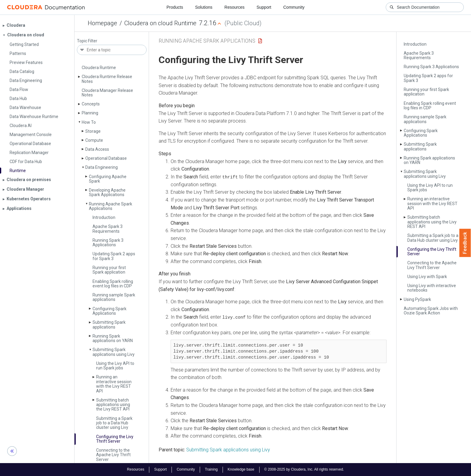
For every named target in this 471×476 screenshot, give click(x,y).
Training (211, 469)
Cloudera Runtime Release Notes (107, 79)
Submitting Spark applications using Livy (114, 352)
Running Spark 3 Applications (108, 243)
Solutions (204, 7)
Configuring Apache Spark (108, 179)
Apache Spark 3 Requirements (108, 229)
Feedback (465, 243)
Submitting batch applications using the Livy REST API (113, 405)
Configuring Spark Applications (109, 311)
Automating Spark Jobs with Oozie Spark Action (431, 311)
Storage (93, 131)
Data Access (97, 149)
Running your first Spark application (109, 270)
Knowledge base (241, 469)
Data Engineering (102, 167)
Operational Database (106, 158)
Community (294, 7)
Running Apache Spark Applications (111, 206)
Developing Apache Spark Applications (107, 192)
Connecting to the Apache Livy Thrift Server (113, 455)
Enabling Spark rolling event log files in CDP (113, 284)
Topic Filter (87, 41)
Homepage (102, 23)
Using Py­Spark (417, 299)
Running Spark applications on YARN (113, 338)
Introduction (104, 217)
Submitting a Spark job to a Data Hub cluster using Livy (114, 423)
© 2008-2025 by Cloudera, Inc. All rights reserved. (304, 469)
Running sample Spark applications (114, 297)
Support (264, 7)
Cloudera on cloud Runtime (160, 23)
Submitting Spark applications (109, 324)
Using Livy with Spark (427, 277)
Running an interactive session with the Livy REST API (114, 384)
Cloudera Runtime (99, 68)
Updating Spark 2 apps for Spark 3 (114, 256)
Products (175, 7)
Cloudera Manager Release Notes (107, 93)
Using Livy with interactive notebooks (432, 288)
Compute (94, 140)
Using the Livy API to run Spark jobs (115, 366)
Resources (234, 7)
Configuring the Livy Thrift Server (115, 439)
